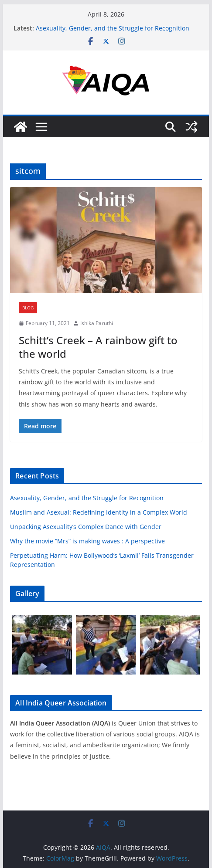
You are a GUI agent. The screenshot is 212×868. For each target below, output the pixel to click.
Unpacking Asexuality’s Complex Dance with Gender (86, 527)
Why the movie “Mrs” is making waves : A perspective (87, 541)
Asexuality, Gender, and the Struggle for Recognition (113, 28)
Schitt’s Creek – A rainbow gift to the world (98, 347)
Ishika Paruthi (97, 323)
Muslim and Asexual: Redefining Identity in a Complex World (99, 512)
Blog (28, 308)
